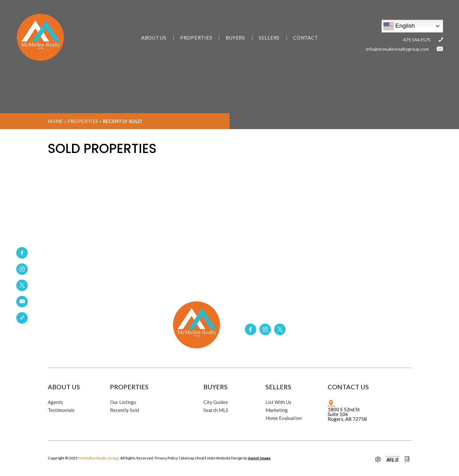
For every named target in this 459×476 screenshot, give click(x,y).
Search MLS (216, 410)
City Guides (216, 402)
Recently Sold (124, 410)
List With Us (278, 402)
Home (55, 121)
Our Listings (123, 402)
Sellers (269, 38)
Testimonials (61, 410)
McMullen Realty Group (98, 458)
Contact (306, 38)
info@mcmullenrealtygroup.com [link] (397, 49)
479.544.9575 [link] (417, 40)
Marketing (277, 410)
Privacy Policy (166, 458)
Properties (196, 38)
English (399, 26)
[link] (22, 302)
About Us (154, 38)
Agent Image (259, 458)
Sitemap (187, 458)
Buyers (235, 38)
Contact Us (348, 387)
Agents (55, 402)
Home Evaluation (284, 418)
